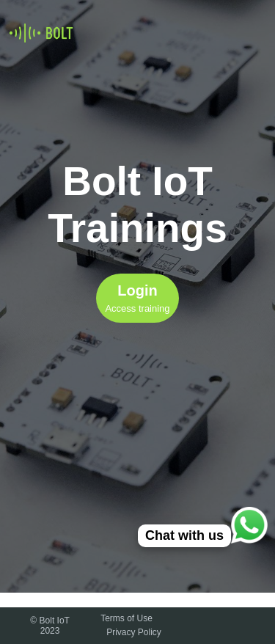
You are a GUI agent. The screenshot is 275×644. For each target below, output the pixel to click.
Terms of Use (126, 618)
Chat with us (184, 535)
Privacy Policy (134, 632)
